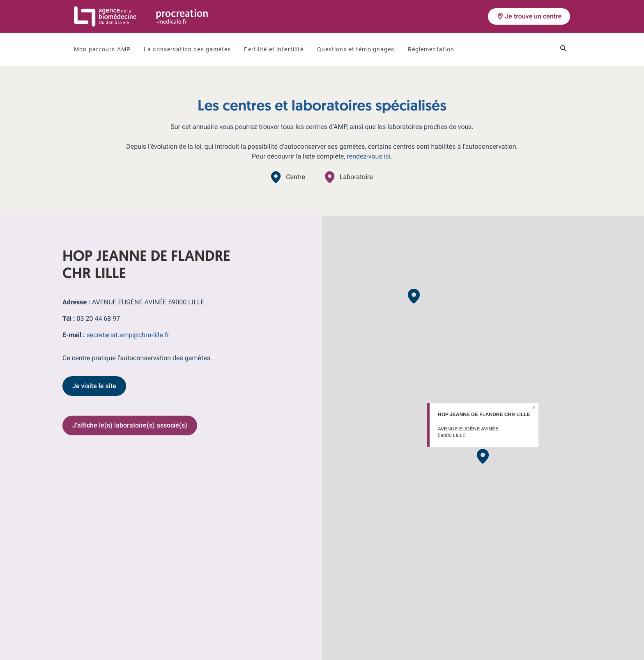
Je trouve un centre (529, 16)
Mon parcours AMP (102, 49)
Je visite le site (94, 386)
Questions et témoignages (356, 49)
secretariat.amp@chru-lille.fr (128, 335)
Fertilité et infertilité (274, 49)
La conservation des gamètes (187, 49)
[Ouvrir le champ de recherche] (563, 49)
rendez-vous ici (368, 156)
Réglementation (431, 49)
